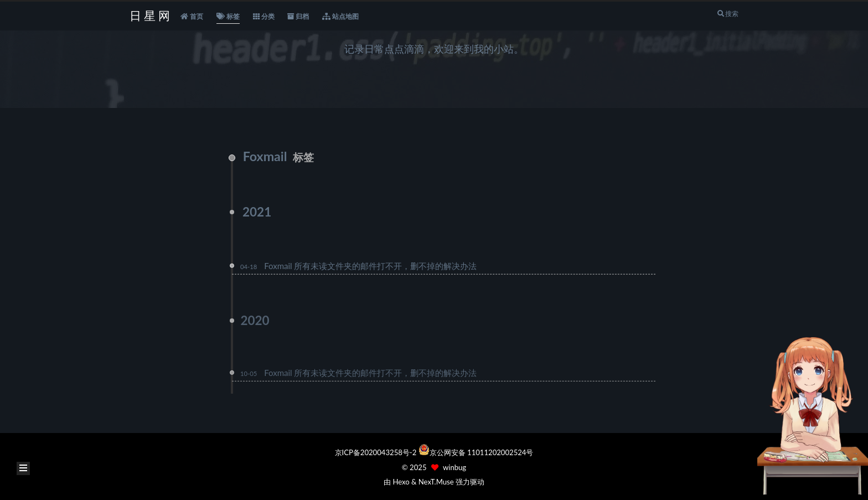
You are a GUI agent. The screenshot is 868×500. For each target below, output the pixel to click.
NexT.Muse (436, 482)
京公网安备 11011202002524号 (482, 452)
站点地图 (340, 17)
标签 (228, 17)
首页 (192, 17)
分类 (264, 17)
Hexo (401, 482)
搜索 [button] (728, 14)
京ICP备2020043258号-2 (377, 452)
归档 (298, 17)
